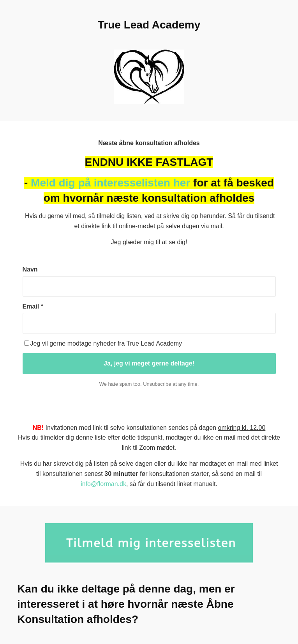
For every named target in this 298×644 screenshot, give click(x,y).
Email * (33, 306)
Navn (30, 269)
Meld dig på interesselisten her (110, 183)
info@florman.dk (103, 484)
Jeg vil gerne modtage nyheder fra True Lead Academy (103, 343)
